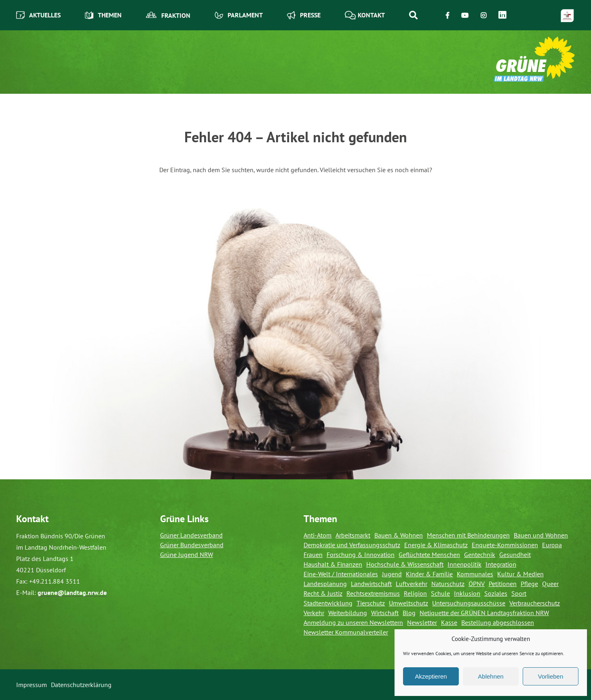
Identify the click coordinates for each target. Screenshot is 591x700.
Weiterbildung (348, 613)
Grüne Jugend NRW (187, 555)
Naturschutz (448, 584)
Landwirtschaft (371, 584)
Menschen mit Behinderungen (468, 535)
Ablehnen (491, 676)
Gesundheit (515, 555)
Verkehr (314, 613)
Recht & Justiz (323, 593)
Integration (501, 564)
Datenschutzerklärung (81, 685)
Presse (304, 15)
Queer (550, 584)
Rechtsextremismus (373, 593)
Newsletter (422, 622)
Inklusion (467, 593)
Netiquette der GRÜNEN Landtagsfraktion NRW (484, 613)
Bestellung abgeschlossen (498, 622)
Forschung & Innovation (361, 555)
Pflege (529, 584)
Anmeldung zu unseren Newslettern (353, 622)
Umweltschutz (408, 603)
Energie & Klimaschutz (436, 545)
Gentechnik (480, 555)
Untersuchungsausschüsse (469, 603)
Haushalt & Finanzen (333, 564)
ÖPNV (477, 584)
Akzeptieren (431, 676)
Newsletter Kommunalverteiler (346, 632)
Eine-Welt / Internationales (341, 574)
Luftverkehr (412, 584)
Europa (552, 545)
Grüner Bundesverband (192, 545)
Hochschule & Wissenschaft (405, 564)
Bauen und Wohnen (541, 535)
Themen (103, 15)
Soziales (496, 593)
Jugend (392, 574)
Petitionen (503, 584)
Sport (519, 593)
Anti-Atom (318, 535)
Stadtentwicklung (328, 603)
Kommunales (475, 574)
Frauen (313, 555)
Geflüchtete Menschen (429, 555)
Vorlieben (551, 676)
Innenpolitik (464, 564)
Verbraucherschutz (535, 603)
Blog (409, 613)
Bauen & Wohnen (399, 535)
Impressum (32, 685)
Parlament (239, 15)
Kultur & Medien (520, 574)
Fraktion (168, 15)
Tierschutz (371, 603)
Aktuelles (38, 15)
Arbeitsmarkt (353, 535)
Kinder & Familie (429, 574)
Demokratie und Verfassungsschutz (352, 545)
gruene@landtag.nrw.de (72, 592)
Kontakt (365, 15)
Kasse (449, 622)
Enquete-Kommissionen (505, 545)
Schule (440, 593)
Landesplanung (325, 584)
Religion (415, 593)
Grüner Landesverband (191, 535)
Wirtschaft (385, 613)
